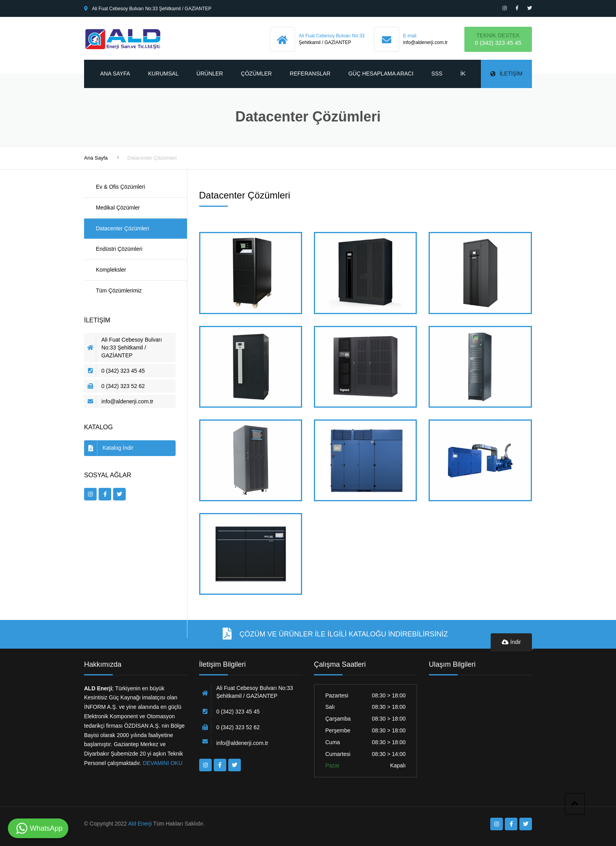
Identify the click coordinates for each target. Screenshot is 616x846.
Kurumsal (163, 74)
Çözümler (256, 74)
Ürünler (210, 74)
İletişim (506, 74)
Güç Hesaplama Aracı (381, 74)
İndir (511, 642)
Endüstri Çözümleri (119, 249)
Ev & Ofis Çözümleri (120, 187)
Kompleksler (111, 270)
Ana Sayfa (115, 74)
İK (463, 74)
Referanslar (310, 74)
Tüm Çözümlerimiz (119, 291)
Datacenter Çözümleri (122, 228)
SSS (437, 74)
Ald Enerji (140, 824)
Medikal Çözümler (118, 208)
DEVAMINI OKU (162, 763)
